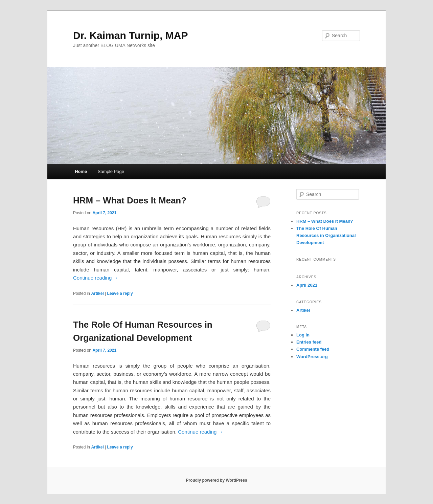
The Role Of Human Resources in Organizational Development (326, 235)
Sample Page (111, 171)
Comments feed (313, 349)
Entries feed (309, 342)
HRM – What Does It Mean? (130, 200)
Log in (303, 335)
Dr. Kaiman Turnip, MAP (130, 35)
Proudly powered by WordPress (216, 480)
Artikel (97, 293)
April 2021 (307, 285)
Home (81, 171)
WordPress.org (312, 357)
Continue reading (96, 278)
